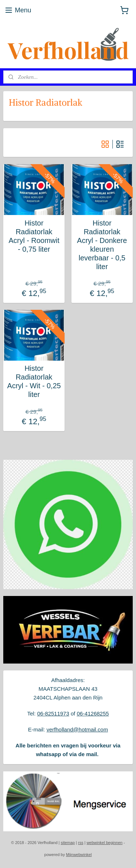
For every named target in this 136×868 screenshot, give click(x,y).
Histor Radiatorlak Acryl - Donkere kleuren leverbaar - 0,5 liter (102, 245)
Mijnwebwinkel (79, 855)
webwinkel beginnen (105, 843)
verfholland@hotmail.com (77, 729)
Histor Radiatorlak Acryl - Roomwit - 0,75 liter (34, 236)
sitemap (68, 843)
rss (81, 843)
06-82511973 (53, 713)
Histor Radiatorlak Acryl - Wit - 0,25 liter (34, 382)
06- (81, 713)
